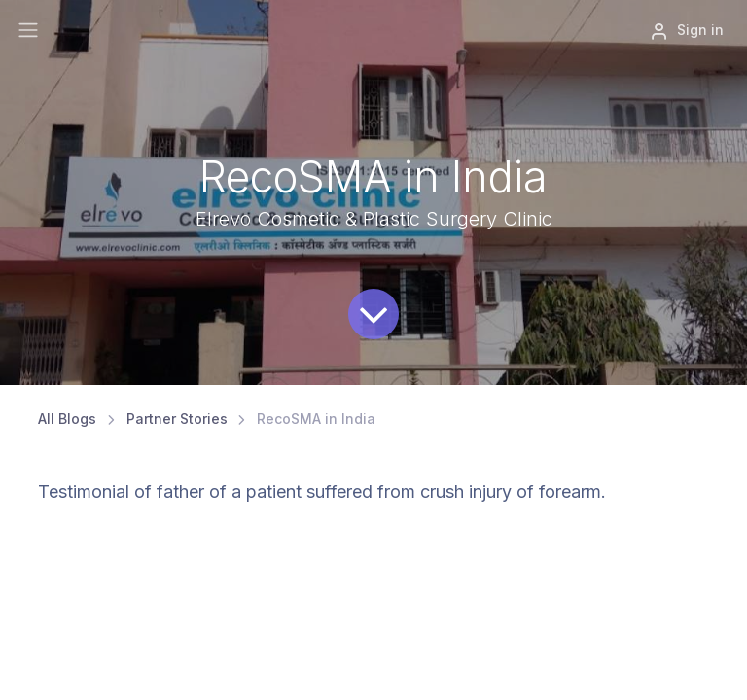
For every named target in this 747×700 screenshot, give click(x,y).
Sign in (687, 31)
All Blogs (67, 419)
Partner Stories (177, 419)
